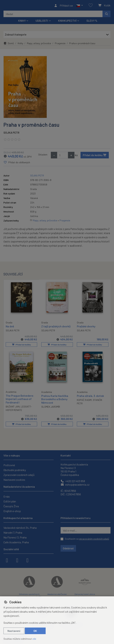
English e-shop (12, 511)
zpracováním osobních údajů (94, 539)
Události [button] (42, 22)
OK (35, 631)
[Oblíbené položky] (91, 6)
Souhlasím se (87, 539)
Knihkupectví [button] (67, 22)
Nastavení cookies (14, 480)
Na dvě (10, 327)
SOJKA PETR (11, 134)
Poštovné (9, 465)
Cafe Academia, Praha (16, 542)
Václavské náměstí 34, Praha (20, 528)
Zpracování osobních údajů (19, 475)
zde (34, 639)
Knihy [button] (22, 22)
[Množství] (63, 156)
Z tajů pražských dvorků (56, 327)
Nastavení (14, 631)
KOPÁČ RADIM (84, 401)
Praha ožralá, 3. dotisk (90, 397)
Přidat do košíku (95, 156)
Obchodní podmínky (15, 470)
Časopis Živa (11, 506)
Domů (9, 44)
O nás (7, 496)
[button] (79, 6)
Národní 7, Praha (13, 532)
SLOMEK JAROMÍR (51, 408)
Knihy (20, 44)
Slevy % (92, 22)
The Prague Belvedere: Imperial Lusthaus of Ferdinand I (20, 400)
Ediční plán (10, 501)
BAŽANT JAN (13, 407)
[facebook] (7, 560)
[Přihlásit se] (63, 6)
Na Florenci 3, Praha (15, 537)
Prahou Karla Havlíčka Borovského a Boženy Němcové (55, 400)
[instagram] (17, 560)
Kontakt (66, 455)
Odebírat (68, 548)
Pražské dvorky (86, 327)
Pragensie (60, 44)
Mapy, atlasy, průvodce (39, 44)
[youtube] (27, 560)
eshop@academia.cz (75, 484)
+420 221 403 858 (73, 481)
